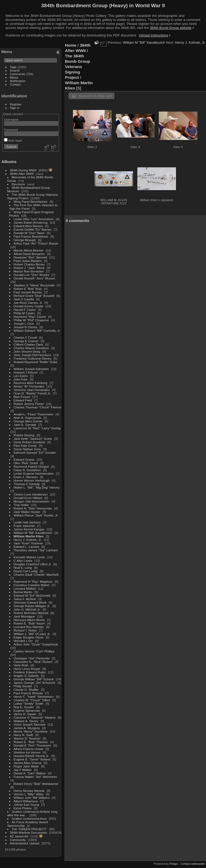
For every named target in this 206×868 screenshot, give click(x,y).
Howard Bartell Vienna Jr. (32, 756)
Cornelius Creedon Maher (32, 585)
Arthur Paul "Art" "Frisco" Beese (36, 243)
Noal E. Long (23, 568)
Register (16, 104)
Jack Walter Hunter (27, 512)
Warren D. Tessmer (27, 738)
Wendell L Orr (23, 641)
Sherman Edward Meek (30, 602)
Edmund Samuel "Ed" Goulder (35, 453)
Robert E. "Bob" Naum (29, 623)
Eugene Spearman (27, 710)
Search (15, 70)
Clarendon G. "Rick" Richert (33, 662)
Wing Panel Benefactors (31, 202)
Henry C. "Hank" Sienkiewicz (34, 697)
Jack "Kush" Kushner (28, 543)
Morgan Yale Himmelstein (32, 501)
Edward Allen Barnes (28, 226)
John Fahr (21, 379)
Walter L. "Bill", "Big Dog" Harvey (37, 487)
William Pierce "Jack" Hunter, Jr (36, 515)
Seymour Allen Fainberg (31, 383)
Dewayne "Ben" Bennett (30, 257)
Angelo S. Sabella (26, 676)
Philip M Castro (24, 313)
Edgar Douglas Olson (29, 637)
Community (18, 840)
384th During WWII (23, 170)
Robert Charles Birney (29, 264)
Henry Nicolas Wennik (29, 791)
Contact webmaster (193, 864)
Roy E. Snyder (24, 707)
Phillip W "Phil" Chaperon (31, 320)
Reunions (19, 184)
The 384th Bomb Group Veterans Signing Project (78, 67)
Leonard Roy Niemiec (29, 627)
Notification (18, 81)
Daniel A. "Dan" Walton (30, 773)
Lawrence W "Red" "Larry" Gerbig (37, 428)
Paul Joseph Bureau (28, 292)
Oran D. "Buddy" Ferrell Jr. (32, 393)
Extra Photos (23, 808)
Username (11, 119)
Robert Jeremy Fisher (29, 404)
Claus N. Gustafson (27, 470)
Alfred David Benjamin (29, 254)
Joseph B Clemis (25, 327)
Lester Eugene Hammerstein (34, 473)
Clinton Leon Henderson (31, 494)
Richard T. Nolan (25, 630)
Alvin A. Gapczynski (27, 418)
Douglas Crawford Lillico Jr (32, 564)
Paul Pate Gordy (25, 446)
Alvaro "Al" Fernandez (29, 386)
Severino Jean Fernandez (32, 390)
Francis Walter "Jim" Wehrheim (35, 777)
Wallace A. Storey (26, 721)
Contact (15, 84)
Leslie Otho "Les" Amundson (34, 219)
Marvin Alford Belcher (29, 250)
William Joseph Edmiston (31, 369)
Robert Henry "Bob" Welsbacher (36, 784)
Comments (18, 74)
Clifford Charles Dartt (28, 344)
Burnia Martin (23, 592)
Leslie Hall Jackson (27, 522)
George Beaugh (25, 240)
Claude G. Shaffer (26, 690)
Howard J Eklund (26, 372)
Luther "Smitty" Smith (29, 703)
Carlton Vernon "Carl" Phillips (34, 651)
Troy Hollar (21, 505)
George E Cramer (26, 341)
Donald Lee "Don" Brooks (32, 275)
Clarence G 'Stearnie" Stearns (35, 717)
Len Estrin (21, 376)
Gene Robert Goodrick (30, 442)
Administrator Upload (25, 843)
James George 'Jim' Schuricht (35, 683)
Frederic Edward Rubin (30, 672)
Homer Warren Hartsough (32, 480)
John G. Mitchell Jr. (27, 609)
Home (71, 45)
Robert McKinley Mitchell (31, 613)
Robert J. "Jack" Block (29, 268)
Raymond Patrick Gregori (31, 466)
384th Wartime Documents (29, 832)
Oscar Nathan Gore (27, 449)
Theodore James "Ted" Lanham (36, 550)
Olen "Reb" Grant (26, 463)
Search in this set (95, 96)
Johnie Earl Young (26, 805)
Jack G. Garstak (25, 425)
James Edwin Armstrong (31, 222)
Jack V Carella (24, 299)
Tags (13, 67)
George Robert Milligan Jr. (32, 606)
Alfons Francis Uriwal (29, 749)
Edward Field (23, 400)
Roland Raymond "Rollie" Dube (36, 362)
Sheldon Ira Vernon (27, 752)
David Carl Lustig (26, 571)
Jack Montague (24, 616)
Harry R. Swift (23, 735)
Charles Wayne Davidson (31, 348)
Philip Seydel (23, 686)
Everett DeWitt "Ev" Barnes (33, 229)
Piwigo (174, 864)
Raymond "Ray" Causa (30, 317)
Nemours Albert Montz (29, 620)
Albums (9, 162)
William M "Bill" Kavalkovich (33, 533)
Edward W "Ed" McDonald (32, 595)
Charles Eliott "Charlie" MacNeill (36, 575)
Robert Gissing (24, 435)
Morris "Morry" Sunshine (31, 731)
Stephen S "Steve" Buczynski (34, 285)
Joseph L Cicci (24, 324)
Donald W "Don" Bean (29, 233)
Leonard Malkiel (25, 588)
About (14, 77)
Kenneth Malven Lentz (29, 557)
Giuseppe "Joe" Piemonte (32, 658)
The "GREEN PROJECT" (30, 829)
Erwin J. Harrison (26, 477)
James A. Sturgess (27, 728)
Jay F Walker (23, 770)
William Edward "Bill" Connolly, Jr (37, 330)
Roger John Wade (26, 766)
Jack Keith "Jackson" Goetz (33, 439)
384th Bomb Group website (171, 28)
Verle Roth (21, 665)
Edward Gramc (24, 459)
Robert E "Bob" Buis (28, 289)
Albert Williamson (26, 801)
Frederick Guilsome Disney (33, 358)
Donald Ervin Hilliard (28, 498)
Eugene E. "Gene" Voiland (32, 759)
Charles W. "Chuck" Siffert (32, 700)
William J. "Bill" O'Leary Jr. (32, 634)
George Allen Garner (28, 421)
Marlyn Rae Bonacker (29, 271)
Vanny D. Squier (25, 714)
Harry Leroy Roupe (27, 669)
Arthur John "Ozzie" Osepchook (36, 644)
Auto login (13, 140)
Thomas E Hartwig (27, 484)
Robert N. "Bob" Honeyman (33, 508)
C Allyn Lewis (23, 561)
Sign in (15, 108)
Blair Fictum (22, 397)
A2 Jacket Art (19, 836)
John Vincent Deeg (27, 351)
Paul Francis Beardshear (31, 236)
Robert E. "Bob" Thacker (31, 742)
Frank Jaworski (24, 526)
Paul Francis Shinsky (28, 693)
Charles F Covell (25, 337)
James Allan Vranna (28, 763)
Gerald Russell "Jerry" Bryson (34, 278)
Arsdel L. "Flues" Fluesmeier (34, 414)
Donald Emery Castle (29, 306)
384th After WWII (22, 174)
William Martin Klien (29, 536)
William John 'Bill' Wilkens (32, 798)
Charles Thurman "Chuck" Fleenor (38, 407)
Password (11, 130)
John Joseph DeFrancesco (32, 355)
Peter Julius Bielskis (28, 261)
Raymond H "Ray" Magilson (33, 581)
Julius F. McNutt (25, 599)
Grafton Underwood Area (29, 819)
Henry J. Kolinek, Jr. (28, 540)
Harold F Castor (25, 310)
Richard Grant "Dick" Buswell (34, 296)
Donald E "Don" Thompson (32, 745)
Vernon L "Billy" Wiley (29, 794)
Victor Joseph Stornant (30, 724)
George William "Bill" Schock (34, 679)
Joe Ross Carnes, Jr (28, 303)
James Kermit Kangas (29, 529)
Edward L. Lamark (26, 547)
